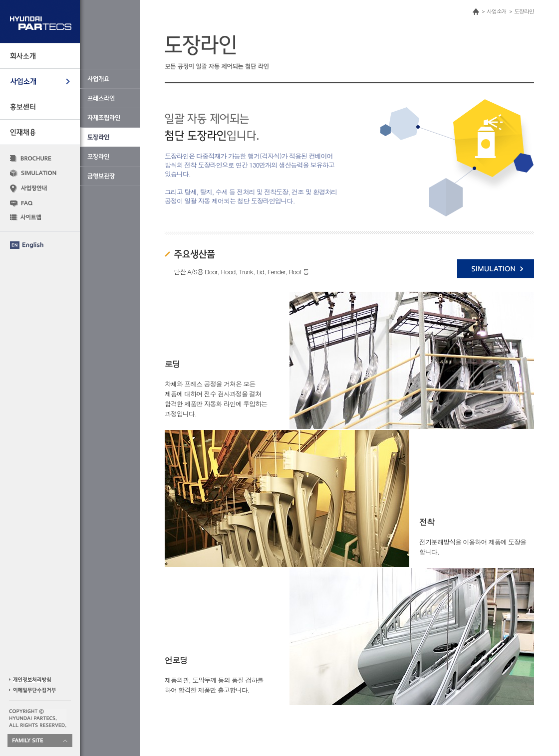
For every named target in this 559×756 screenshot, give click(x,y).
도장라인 (524, 11)
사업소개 (497, 11)
